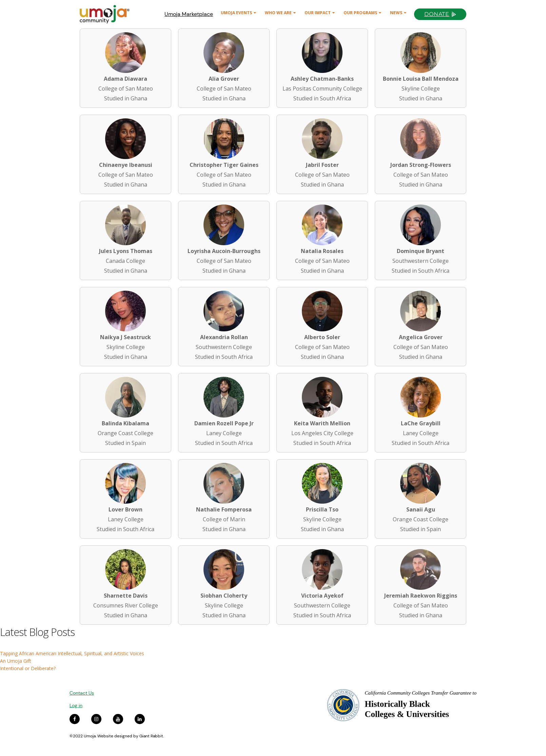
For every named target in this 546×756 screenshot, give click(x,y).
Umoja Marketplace (189, 14)
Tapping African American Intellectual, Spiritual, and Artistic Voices (72, 653)
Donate (437, 14)
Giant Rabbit (151, 736)
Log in (76, 705)
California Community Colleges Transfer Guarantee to (421, 693)
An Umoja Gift (16, 661)
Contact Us (82, 693)
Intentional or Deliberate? (28, 668)
